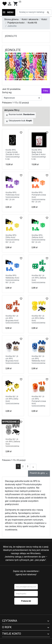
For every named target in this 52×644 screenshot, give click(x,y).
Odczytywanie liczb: (19, 121)
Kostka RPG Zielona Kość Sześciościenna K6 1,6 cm (38, 239)
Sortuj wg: (7, 92)
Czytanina (10, 621)
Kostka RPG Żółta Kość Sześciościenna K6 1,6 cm (12, 239)
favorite (5, 4)
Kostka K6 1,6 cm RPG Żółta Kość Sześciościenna (38, 319)
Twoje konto (12, 634)
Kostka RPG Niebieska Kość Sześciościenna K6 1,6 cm (12, 279)
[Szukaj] (34, 12)
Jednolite (11, 36)
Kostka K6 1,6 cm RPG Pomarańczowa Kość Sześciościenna (39, 401)
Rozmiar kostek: (20, 115)
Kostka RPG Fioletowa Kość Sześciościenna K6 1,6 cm (13, 196)
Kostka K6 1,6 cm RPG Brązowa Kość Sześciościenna (12, 319)
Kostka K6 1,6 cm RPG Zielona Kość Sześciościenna (39, 279)
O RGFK (7, 627)
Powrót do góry (39, 473)
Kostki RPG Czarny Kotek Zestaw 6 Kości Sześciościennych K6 (13, 154)
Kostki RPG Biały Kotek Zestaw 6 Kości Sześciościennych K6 (39, 154)
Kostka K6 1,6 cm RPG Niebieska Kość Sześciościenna (38, 360)
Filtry (46, 91)
